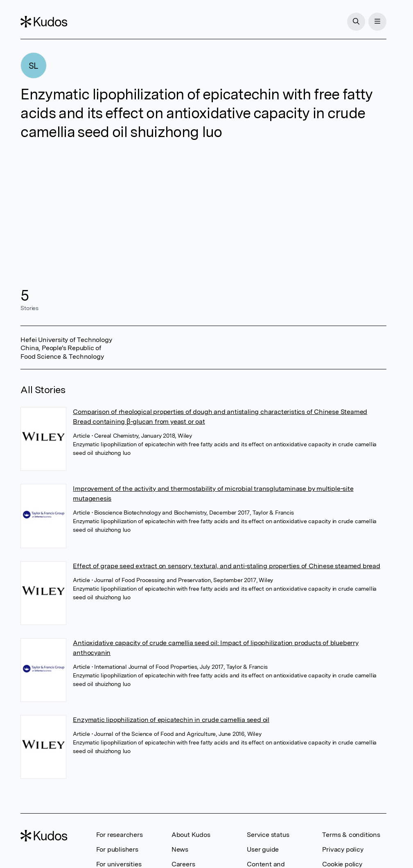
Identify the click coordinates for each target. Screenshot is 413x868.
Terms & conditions (351, 835)
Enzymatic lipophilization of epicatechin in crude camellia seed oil (171, 720)
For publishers (117, 849)
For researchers (120, 835)
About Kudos (191, 835)
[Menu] (377, 22)
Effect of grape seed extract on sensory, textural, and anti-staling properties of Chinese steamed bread (226, 566)
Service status (268, 835)
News (180, 849)
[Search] (356, 22)
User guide (263, 849)
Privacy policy (343, 849)
